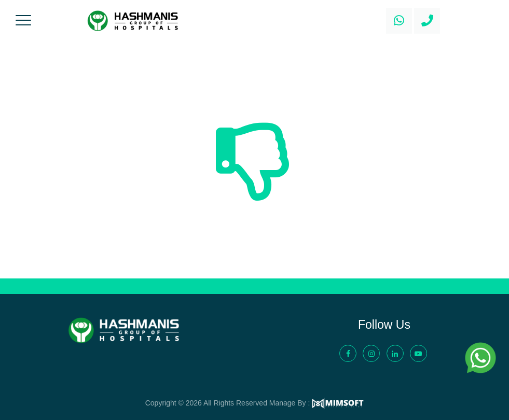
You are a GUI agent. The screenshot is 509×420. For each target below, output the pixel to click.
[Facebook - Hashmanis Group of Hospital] (348, 353)
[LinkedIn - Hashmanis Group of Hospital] (395, 353)
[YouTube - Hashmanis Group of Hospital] (418, 353)
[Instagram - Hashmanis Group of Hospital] (371, 353)
